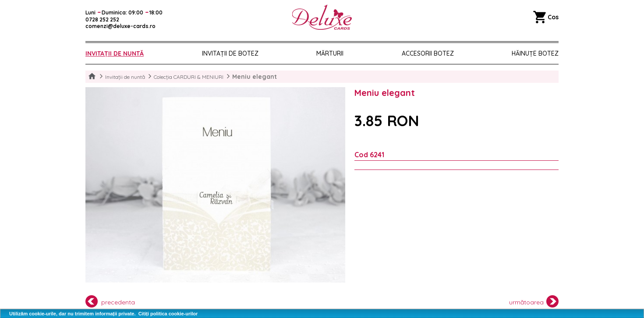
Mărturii (330, 53)
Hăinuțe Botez (535, 53)
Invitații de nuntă (115, 53)
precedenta (110, 301)
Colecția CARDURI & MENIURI (189, 77)
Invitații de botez (230, 53)
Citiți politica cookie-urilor (168, 314)
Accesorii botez (428, 53)
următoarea (534, 301)
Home (92, 77)
